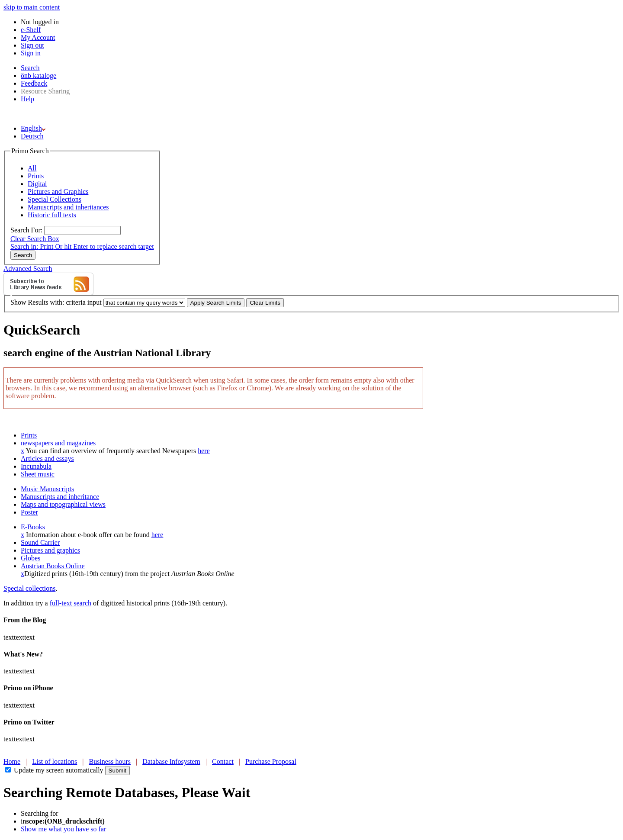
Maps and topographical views (63, 504)
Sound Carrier (40, 542)
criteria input (83, 302)
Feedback (34, 83)
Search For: (26, 230)
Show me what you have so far (63, 829)
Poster (29, 512)
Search (30, 68)
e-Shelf (31, 30)
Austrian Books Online (53, 566)
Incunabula (36, 466)
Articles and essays (47, 459)
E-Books (33, 527)
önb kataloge (39, 76)
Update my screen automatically (59, 770)
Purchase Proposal (271, 761)
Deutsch (32, 136)
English (33, 128)
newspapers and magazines (58, 443)
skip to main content (32, 7)
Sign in (31, 53)
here (204, 451)
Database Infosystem (171, 761)
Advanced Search (28, 269)
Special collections (29, 588)
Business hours (110, 761)
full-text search (71, 603)
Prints (29, 435)
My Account (38, 37)
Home (12, 761)
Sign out (32, 45)
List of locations (55, 761)
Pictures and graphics (50, 550)
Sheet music (38, 474)
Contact (223, 761)
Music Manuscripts (47, 489)
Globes (31, 558)
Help (27, 99)
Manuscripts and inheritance (60, 497)
